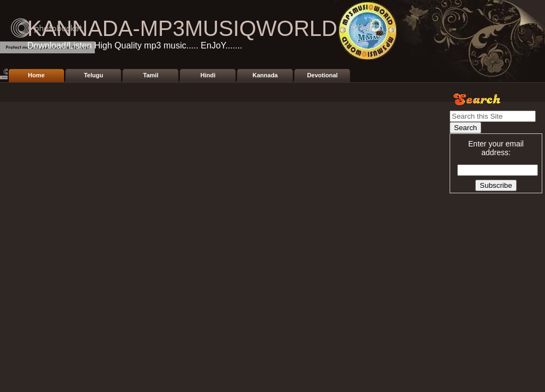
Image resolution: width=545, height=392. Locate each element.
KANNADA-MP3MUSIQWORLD (182, 28)
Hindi (208, 75)
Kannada (265, 75)
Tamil (151, 75)
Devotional (322, 75)
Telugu (93, 75)
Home (36, 75)
